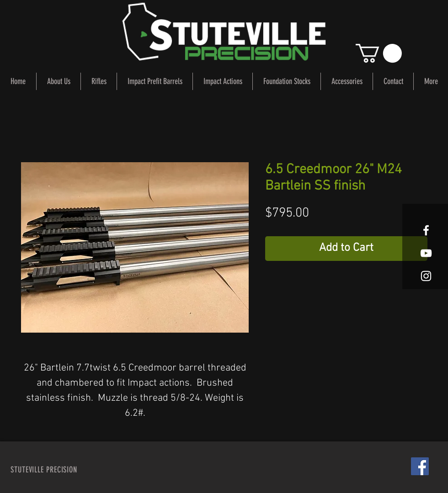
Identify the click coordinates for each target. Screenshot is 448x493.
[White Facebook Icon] (426, 230)
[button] (379, 53)
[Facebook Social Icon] (420, 466)
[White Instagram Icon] (426, 276)
